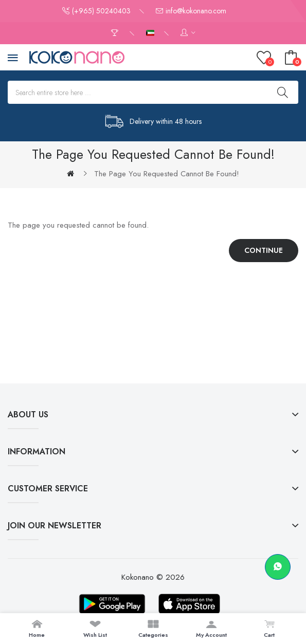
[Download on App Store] (189, 604)
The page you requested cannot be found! (167, 174)
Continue (264, 250)
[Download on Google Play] (112, 604)
